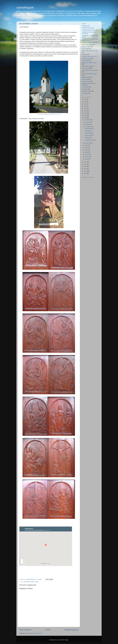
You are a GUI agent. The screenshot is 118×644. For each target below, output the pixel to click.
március (87, 154)
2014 (85, 169)
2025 (85, 102)
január (87, 159)
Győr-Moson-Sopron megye (31, 582)
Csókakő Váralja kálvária (88, 56)
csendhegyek (25, 8)
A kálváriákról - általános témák (90, 36)
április (87, 152)
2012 (85, 173)
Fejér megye (85, 61)
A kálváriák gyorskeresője (89, 30)
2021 (85, 111)
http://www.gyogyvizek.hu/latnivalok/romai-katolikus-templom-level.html (49, 114)
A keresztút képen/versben (89, 42)
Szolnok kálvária (89, 133)
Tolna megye (85, 87)
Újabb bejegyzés (25, 630)
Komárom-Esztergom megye (89, 74)
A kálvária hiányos (87, 28)
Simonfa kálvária (89, 129)
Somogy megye (86, 81)
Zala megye (85, 93)
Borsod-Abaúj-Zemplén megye (90, 51)
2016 (85, 164)
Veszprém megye (86, 91)
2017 (85, 162)
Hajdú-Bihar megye (87, 66)
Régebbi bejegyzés (71, 630)
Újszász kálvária (89, 135)
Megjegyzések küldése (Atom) (34, 633)
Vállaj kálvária (89, 138)
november (88, 122)
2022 (85, 109)
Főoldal (48, 630)
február (87, 157)
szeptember (88, 127)
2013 (85, 171)
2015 (85, 166)
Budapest (84, 54)
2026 (85, 99)
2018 (85, 118)
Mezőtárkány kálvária (90, 140)
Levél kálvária (88, 131)
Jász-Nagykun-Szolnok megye (90, 70)
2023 (85, 106)
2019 (85, 115)
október (87, 124)
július (87, 145)
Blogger (66, 640)
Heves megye (86, 68)
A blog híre (85, 26)
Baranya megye (86, 47)
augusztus (88, 143)
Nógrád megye (86, 77)
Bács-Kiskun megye (87, 45)
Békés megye (86, 49)
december (88, 120)
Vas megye (85, 89)
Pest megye (85, 79)
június (87, 148)
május (87, 150)
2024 (85, 104)
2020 (85, 113)
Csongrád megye (86, 58)
